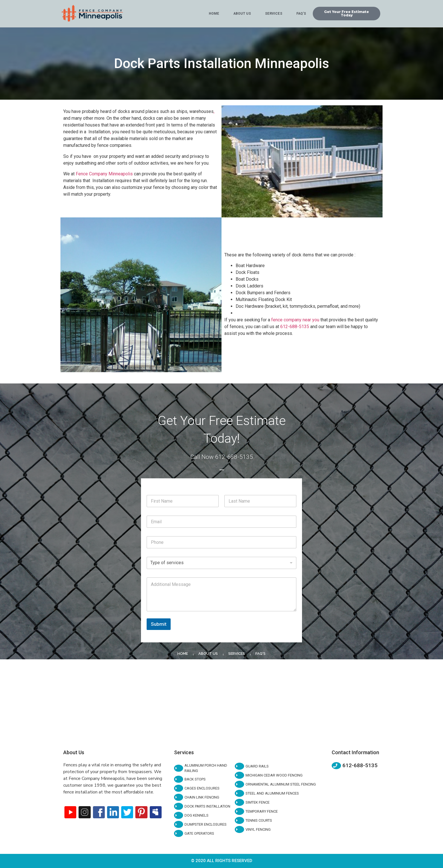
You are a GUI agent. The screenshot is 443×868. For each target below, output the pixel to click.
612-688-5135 (295, 327)
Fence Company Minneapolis (104, 174)
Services (274, 14)
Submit (159, 624)
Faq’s (301, 14)
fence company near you (295, 320)
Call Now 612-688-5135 (221, 457)
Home (214, 14)
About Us (242, 14)
